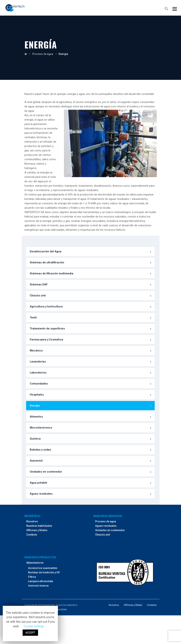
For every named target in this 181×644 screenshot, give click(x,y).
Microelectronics (41, 428)
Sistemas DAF (39, 284)
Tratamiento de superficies (47, 329)
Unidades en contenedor (46, 472)
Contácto (32, 535)
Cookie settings (34, 626)
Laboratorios (38, 373)
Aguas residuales (41, 494)
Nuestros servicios (108, 516)
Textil (33, 318)
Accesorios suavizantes (43, 568)
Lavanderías (38, 362)
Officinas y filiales (37, 530)
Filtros (32, 577)
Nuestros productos (40, 557)
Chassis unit (38, 295)
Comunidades (39, 384)
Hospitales (37, 395)
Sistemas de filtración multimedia (52, 273)
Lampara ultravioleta (41, 581)
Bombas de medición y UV (44, 572)
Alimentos (36, 417)
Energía (35, 406)
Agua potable (38, 483)
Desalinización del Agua (46, 251)
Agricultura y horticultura (46, 306)
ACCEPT (30, 633)
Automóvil (36, 461)
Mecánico (36, 351)
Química (35, 439)
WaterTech (32, 516)
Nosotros (32, 521)
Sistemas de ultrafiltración (47, 262)
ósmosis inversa (38, 586)
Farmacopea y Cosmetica (46, 340)
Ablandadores (35, 563)
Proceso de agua (106, 521)
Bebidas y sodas (40, 450)
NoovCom (61, 609)
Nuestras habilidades (39, 526)
